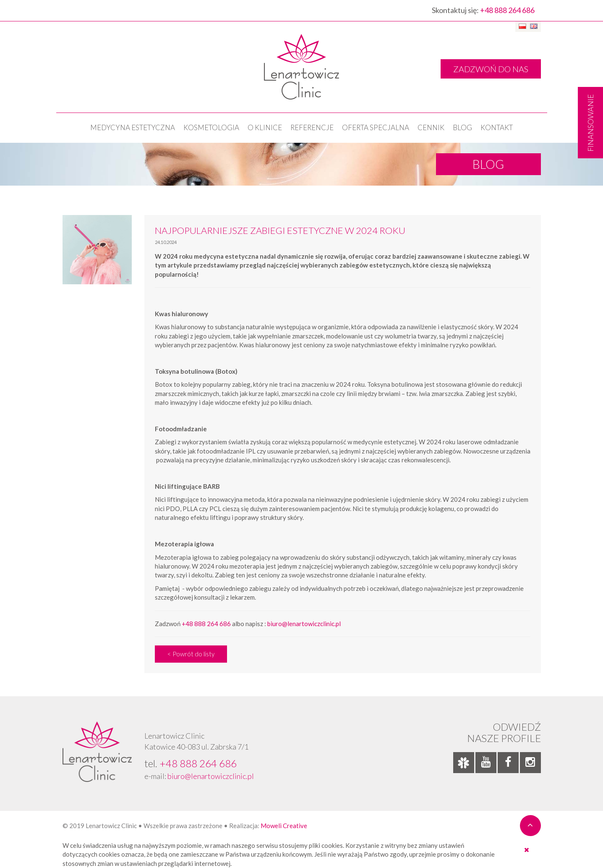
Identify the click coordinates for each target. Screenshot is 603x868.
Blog (462, 127)
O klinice (265, 127)
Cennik (431, 127)
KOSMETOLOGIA (211, 127)
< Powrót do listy (191, 654)
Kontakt (497, 127)
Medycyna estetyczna (133, 127)
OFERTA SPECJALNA (376, 127)
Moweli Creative (284, 826)
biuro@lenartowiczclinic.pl (304, 624)
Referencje (312, 127)
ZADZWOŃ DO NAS (491, 69)
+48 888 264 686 (507, 10)
